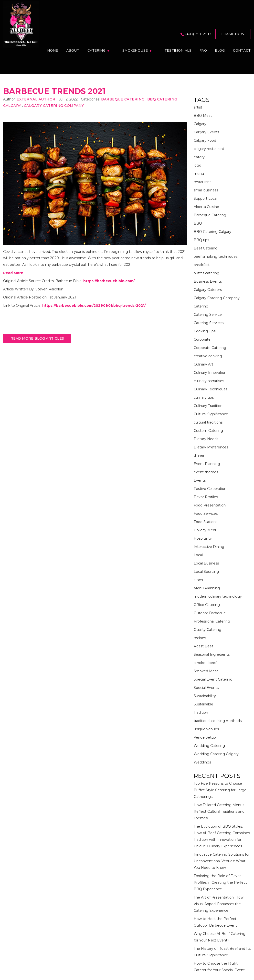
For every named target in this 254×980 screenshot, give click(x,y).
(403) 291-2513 (198, 34)
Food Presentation (210, 505)
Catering (201, 306)
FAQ (203, 51)
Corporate (202, 339)
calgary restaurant (209, 149)
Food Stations (206, 522)
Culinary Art (203, 364)
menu (199, 174)
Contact (242, 51)
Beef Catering (206, 248)
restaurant (202, 182)
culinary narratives (209, 381)
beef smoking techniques (216, 257)
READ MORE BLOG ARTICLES (37, 338)
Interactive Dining (209, 547)
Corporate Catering (210, 348)
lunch (198, 580)
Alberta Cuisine (206, 207)
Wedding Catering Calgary (216, 754)
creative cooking (208, 356)
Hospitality (203, 538)
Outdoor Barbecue (210, 613)
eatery (199, 157)
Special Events (206, 688)
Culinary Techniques (211, 389)
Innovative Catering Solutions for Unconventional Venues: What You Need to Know (222, 861)
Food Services (206, 514)
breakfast (202, 265)
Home (53, 51)
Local (198, 555)
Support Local (206, 198)
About (73, 51)
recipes (200, 638)
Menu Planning (207, 588)
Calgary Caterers (208, 290)
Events (200, 480)
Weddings (202, 762)
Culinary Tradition (208, 406)
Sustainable (203, 704)
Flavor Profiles (206, 497)
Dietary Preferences (211, 447)
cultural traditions (208, 422)
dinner (199, 455)
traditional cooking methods (218, 721)
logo (197, 165)
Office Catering (207, 605)
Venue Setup (205, 737)
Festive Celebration (210, 489)
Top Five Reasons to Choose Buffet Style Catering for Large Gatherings (220, 790)
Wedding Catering (209, 746)
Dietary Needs (206, 439)
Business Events (208, 281)
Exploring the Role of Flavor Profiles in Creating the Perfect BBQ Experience (220, 882)
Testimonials (178, 51)
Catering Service (208, 315)
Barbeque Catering (123, 99)
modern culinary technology (218, 596)
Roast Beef (203, 646)
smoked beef (205, 663)
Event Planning (207, 464)
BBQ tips (201, 240)
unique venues (206, 729)
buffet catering (206, 273)
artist (198, 107)
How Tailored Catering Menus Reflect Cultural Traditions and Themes (219, 812)
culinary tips (204, 397)
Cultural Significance (211, 414)
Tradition (201, 713)
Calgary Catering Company (54, 106)
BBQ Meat (203, 116)
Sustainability (205, 696)
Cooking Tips (205, 331)
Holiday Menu (206, 530)
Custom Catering (208, 431)
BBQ (198, 223)
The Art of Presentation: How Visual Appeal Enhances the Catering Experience (219, 904)
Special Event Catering (213, 679)
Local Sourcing (206, 572)
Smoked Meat (206, 671)
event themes (206, 472)
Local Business (206, 563)
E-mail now (233, 34)
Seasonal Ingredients (212, 654)
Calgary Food (205, 140)
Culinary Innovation (210, 373)
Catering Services (209, 323)
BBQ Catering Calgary (212, 232)
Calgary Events (206, 132)
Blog (220, 51)
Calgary (200, 124)
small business (206, 190)
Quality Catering (207, 630)
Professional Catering (212, 621)
